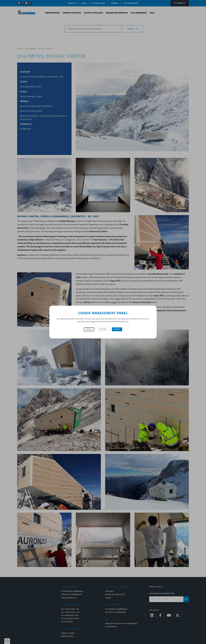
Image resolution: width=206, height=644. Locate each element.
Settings (103, 329)
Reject (89, 329)
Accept (117, 329)
